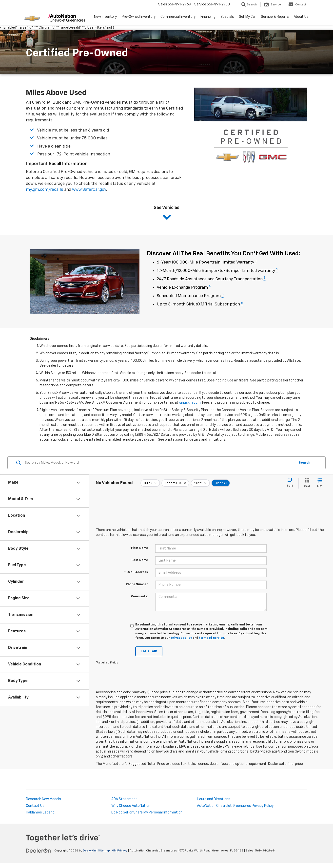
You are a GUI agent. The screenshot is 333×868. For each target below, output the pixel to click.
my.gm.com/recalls (45, 190)
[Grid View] (306, 483)
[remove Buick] (150, 483)
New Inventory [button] (105, 17)
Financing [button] (208, 17)
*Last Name (139, 560)
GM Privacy (120, 851)
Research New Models (43, 799)
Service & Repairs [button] (275, 17)
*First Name (139, 548)
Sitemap (104, 851)
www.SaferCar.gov (89, 190)
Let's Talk (149, 651)
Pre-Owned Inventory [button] (139, 17)
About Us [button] (301, 17)
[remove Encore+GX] (175, 483)
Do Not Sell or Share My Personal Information (147, 812)
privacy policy (181, 638)
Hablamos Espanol (41, 812)
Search (304, 463)
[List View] (320, 483)
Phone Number (137, 585)
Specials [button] (227, 17)
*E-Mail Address (136, 572)
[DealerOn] (39, 850)
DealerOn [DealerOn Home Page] (89, 851)
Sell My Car (247, 17)
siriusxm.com (190, 403)
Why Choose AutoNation (131, 806)
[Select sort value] (291, 483)
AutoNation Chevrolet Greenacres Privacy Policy (235, 806)
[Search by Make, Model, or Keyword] (159, 463)
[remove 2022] (200, 483)
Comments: (139, 597)
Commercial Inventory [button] (178, 17)
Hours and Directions (214, 799)
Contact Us (35, 806)
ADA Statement (124, 799)
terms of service (211, 638)
